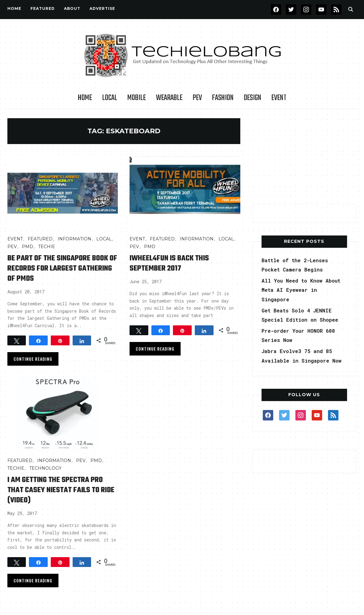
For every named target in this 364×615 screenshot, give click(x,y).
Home (14, 8)
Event (279, 98)
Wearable (169, 98)
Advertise (102, 8)
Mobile (137, 98)
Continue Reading (33, 359)
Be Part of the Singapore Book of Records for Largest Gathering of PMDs (60, 268)
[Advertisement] (304, 157)
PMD (28, 247)
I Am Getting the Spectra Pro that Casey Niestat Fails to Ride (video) (62, 490)
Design (252, 98)
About (72, 8)
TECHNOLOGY (45, 468)
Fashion (223, 98)
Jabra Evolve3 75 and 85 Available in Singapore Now (300, 360)
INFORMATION (74, 239)
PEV (197, 98)
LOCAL (110, 98)
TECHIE (47, 247)
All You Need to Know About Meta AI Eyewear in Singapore (302, 290)
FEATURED (43, 8)
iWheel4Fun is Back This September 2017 (176, 263)
